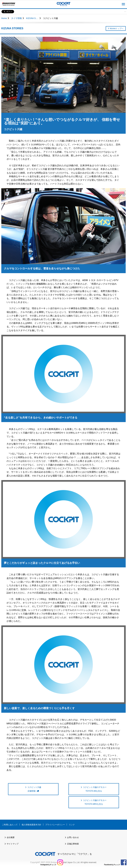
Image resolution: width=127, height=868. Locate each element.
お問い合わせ (73, 837)
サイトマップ (13, 844)
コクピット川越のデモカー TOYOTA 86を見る (95, 789)
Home (4, 18)
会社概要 (11, 837)
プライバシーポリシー (55, 825)
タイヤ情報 (16, 18)
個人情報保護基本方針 (31, 825)
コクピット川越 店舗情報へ (34, 789)
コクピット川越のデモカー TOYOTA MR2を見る (95, 802)
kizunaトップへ (117, 28)
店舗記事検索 (73, 844)
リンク (72, 825)
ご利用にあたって (10, 825)
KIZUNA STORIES (32, 18)
